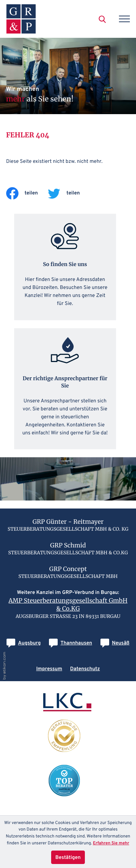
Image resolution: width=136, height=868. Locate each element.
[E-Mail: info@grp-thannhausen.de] (71, 643)
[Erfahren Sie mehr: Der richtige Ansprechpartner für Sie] (65, 389)
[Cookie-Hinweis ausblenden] (68, 857)
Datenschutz (85, 669)
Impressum (49, 669)
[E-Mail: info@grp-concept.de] (115, 643)
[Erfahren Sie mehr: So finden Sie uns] (65, 267)
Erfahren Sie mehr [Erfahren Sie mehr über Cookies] (111, 843)
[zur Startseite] (21, 19)
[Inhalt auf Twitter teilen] (69, 194)
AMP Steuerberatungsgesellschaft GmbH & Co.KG (68, 605)
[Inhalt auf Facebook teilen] (27, 194)
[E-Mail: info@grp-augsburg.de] (24, 643)
